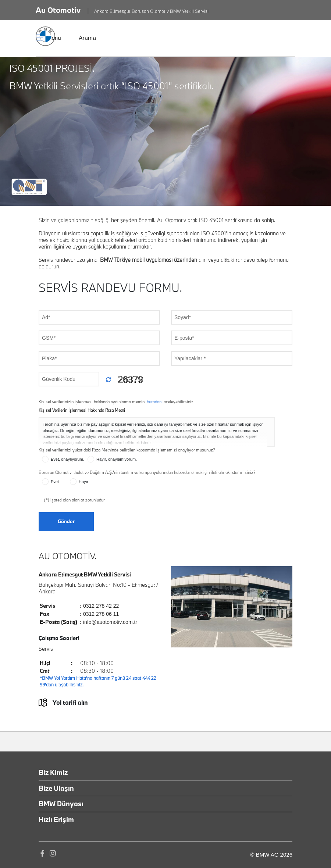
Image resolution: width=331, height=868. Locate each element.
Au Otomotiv (58, 10)
